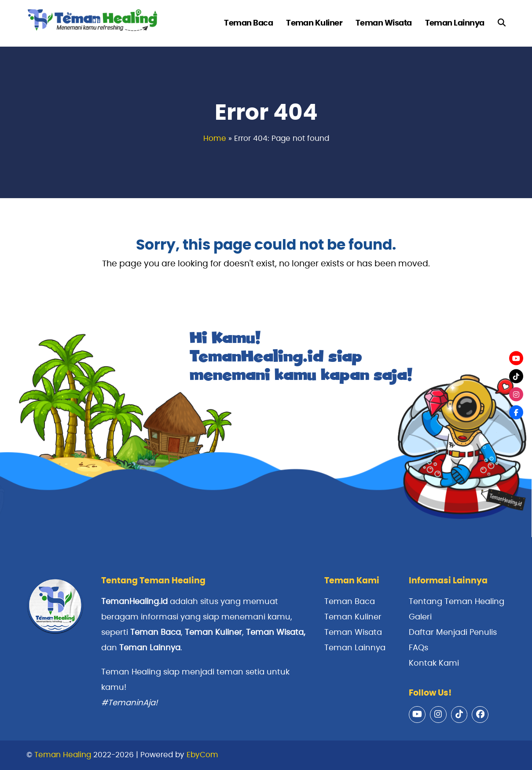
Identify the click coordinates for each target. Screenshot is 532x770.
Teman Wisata (275, 633)
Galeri (420, 617)
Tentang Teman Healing (457, 602)
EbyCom (202, 755)
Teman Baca (350, 602)
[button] (502, 23)
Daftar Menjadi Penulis (453, 633)
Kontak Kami (434, 663)
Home (215, 139)
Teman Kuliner (353, 617)
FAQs (418, 648)
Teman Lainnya (150, 648)
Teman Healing (63, 755)
